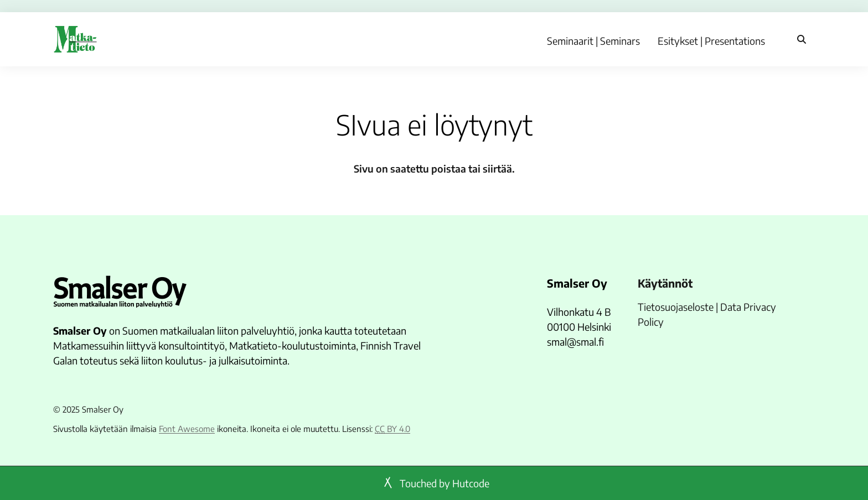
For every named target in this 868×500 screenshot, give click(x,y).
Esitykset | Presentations (711, 41)
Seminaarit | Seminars (593, 41)
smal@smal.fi (575, 342)
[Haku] (802, 39)
